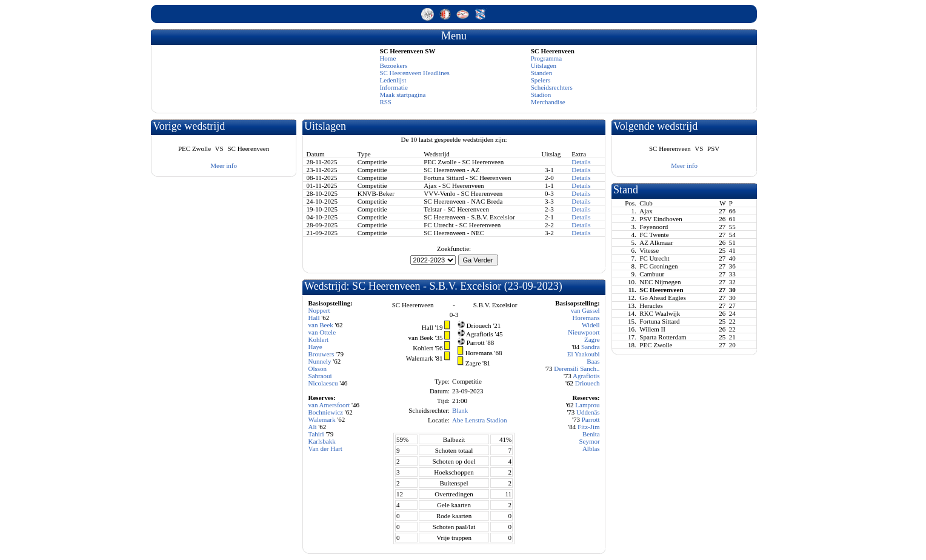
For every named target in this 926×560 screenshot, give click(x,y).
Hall (314, 318)
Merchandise (548, 102)
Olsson (318, 368)
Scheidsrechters (552, 87)
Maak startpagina (402, 95)
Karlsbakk (322, 441)
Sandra (591, 347)
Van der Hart (325, 448)
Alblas (591, 448)
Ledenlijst (393, 80)
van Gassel (585, 310)
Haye (315, 347)
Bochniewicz (326, 412)
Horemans (586, 318)
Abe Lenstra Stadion (479, 420)
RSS (385, 102)
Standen (541, 73)
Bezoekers (393, 65)
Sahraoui (320, 376)
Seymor (589, 441)
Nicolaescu (323, 383)
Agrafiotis (586, 376)
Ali (313, 427)
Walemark (322, 419)
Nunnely (320, 361)
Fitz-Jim (589, 427)
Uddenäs (588, 412)
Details (581, 162)
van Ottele (322, 332)
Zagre (592, 339)
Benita (591, 434)
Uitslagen (544, 65)
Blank (460, 410)
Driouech (588, 383)
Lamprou (587, 405)
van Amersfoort (329, 405)
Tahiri (316, 434)
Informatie (393, 87)
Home (388, 58)
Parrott (591, 419)
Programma (546, 58)
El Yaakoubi (584, 354)
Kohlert (319, 339)
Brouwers (321, 354)
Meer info (224, 165)
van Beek (321, 325)
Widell (591, 325)
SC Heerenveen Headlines (414, 73)
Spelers (541, 80)
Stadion (541, 95)
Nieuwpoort (584, 332)
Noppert (319, 310)
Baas (593, 361)
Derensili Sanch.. (577, 368)
